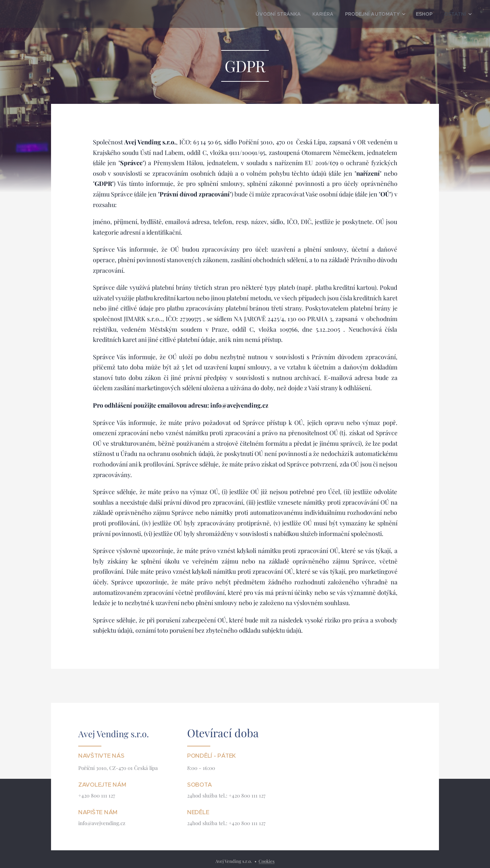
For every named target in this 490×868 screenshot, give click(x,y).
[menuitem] (298, 14)
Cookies (267, 861)
